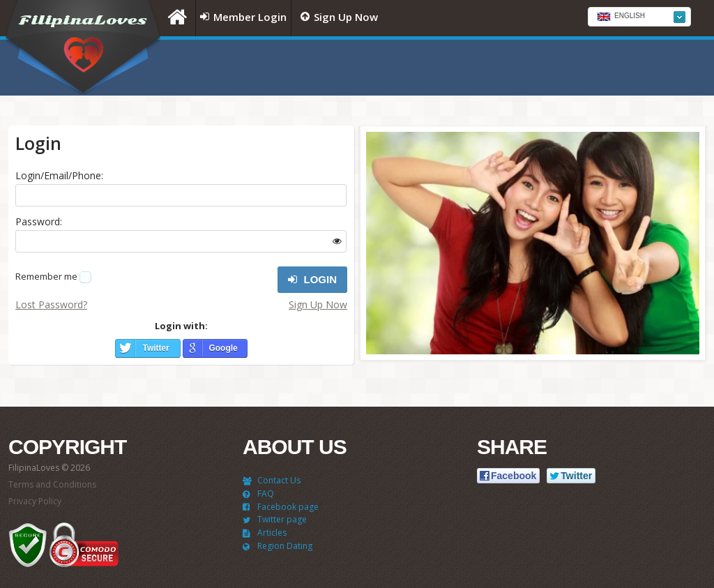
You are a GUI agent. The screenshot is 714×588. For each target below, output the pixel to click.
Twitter (155, 348)
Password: (39, 221)
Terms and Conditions (52, 484)
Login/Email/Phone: (59, 175)
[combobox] (639, 17)
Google (223, 348)
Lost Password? (51, 304)
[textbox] (639, 17)
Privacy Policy (35, 501)
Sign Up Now (318, 304)
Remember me (46, 276)
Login (312, 280)
